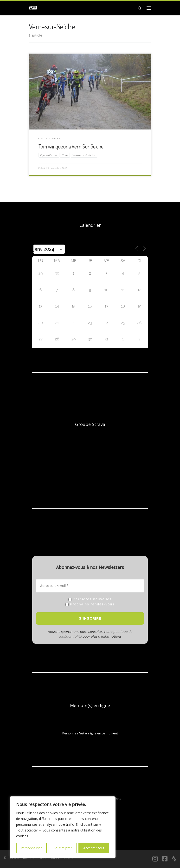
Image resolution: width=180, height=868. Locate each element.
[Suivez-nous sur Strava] (174, 859)
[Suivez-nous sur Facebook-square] (165, 859)
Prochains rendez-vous (90, 604)
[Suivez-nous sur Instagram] (155, 859)
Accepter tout (94, 848)
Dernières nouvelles (90, 599)
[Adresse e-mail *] (90, 586)
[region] (63, 827)
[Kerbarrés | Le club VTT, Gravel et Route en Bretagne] (33, 7)
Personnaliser (31, 848)
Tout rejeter (63, 848)
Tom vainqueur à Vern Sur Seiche (71, 146)
